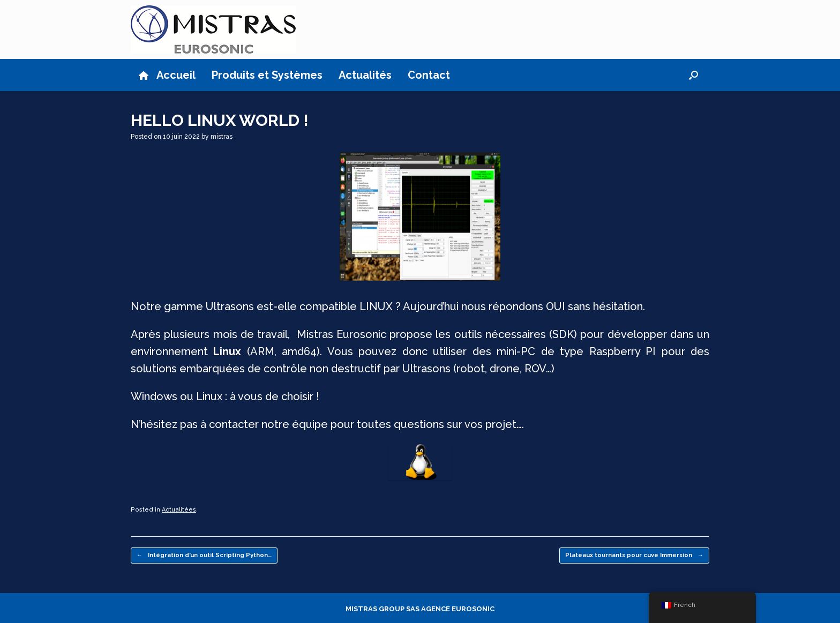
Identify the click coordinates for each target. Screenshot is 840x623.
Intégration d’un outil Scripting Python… (204, 556)
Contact (429, 75)
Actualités (365, 75)
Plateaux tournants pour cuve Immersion (634, 556)
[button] (693, 75)
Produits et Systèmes (267, 75)
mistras (222, 137)
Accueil (167, 75)
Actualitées (179, 510)
